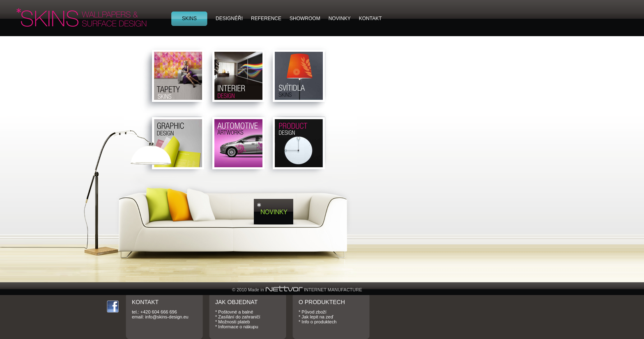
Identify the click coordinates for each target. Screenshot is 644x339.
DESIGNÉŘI (229, 18)
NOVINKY (340, 18)
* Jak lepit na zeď (316, 317)
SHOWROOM (305, 18)
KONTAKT (370, 18)
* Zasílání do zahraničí (238, 317)
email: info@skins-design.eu (160, 317)
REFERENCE (266, 18)
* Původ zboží (313, 312)
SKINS (189, 18)
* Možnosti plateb (232, 322)
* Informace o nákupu (237, 327)
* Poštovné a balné (234, 312)
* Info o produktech (317, 322)
